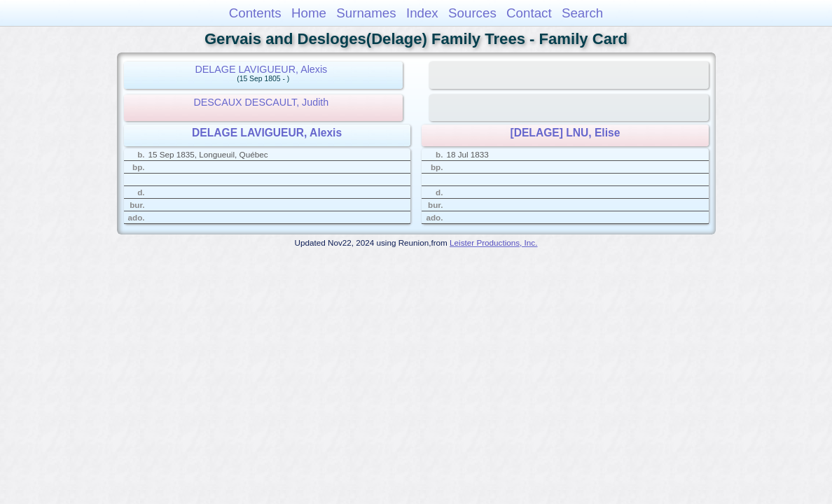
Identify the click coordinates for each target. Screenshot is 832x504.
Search (582, 13)
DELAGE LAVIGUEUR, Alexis (261, 69)
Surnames (366, 13)
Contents (255, 13)
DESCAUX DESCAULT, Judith (261, 102)
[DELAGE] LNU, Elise (566, 133)
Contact (529, 13)
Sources (472, 13)
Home (309, 13)
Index (422, 13)
